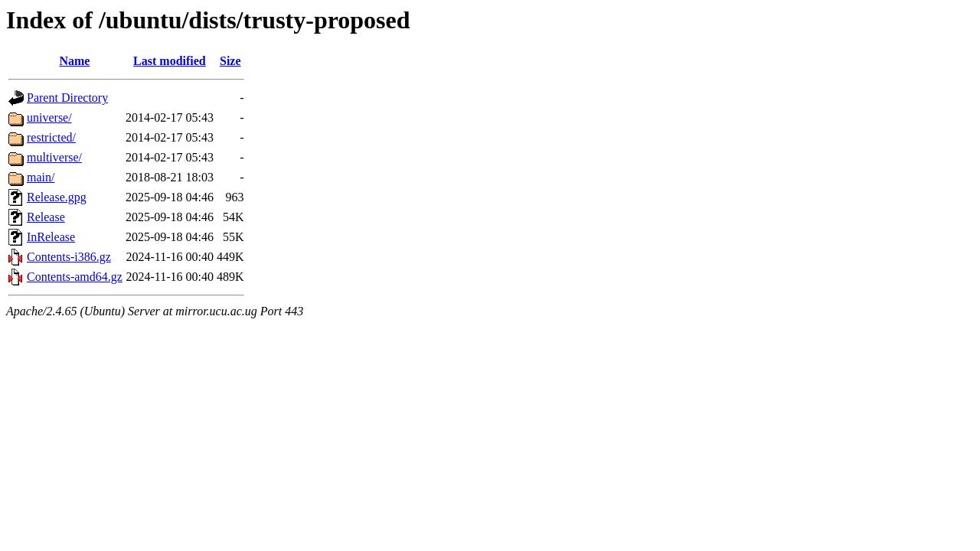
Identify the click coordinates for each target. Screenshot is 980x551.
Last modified (170, 61)
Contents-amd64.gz (75, 277)
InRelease (51, 237)
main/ (41, 177)
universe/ (49, 117)
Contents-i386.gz (69, 257)
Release (46, 217)
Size (230, 61)
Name (74, 61)
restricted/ (51, 137)
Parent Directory (67, 98)
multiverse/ (54, 157)
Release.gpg (57, 197)
